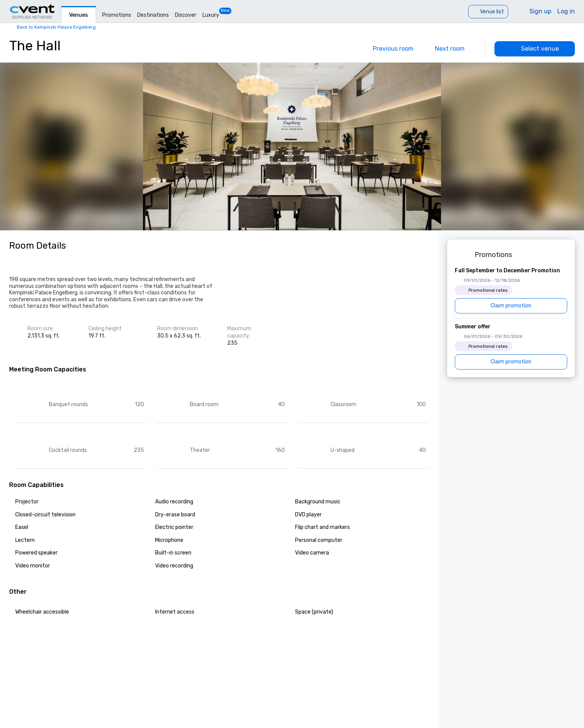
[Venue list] (488, 12)
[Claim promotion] (511, 306)
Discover (186, 15)
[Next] (455, 49)
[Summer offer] (511, 346)
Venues (79, 15)
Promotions (117, 15)
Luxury (211, 15)
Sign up (540, 11)
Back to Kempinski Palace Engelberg (56, 27)
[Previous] (388, 49)
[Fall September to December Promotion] (511, 290)
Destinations (153, 15)
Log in (566, 11)
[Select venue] (535, 49)
